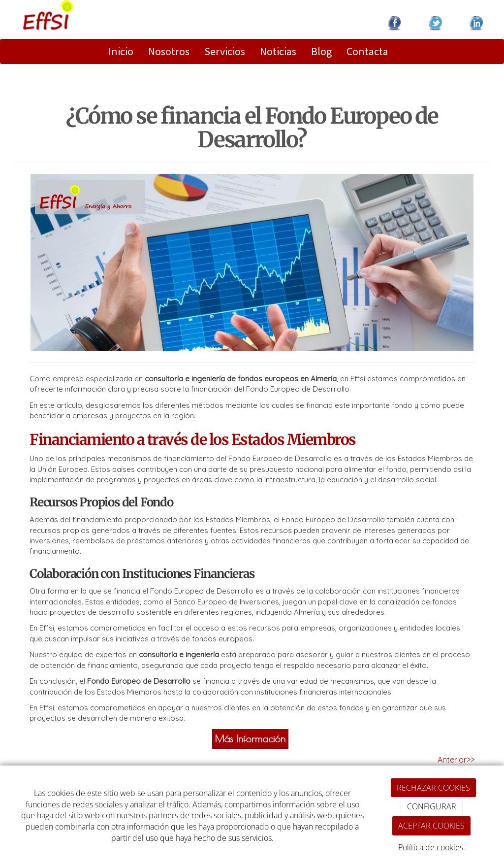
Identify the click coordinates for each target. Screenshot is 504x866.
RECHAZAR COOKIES (433, 788)
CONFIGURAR (432, 806)
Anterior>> (456, 760)
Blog (321, 51)
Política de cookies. (432, 847)
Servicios (225, 51)
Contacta (367, 51)
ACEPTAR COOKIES (431, 826)
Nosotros (169, 51)
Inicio (121, 51)
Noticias (278, 51)
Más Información (250, 739)
